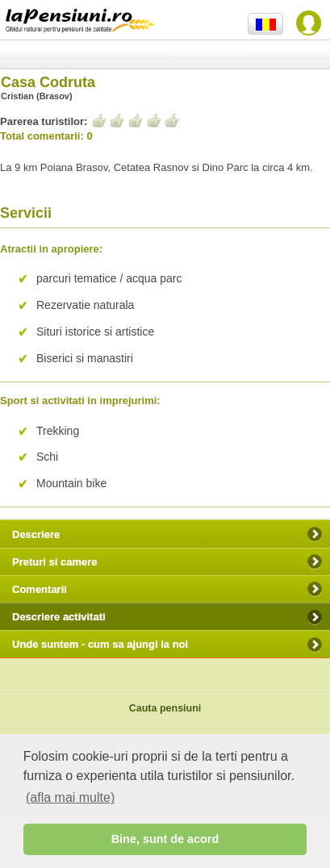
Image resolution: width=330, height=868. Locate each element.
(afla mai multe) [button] (70, 797)
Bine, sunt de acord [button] (165, 839)
